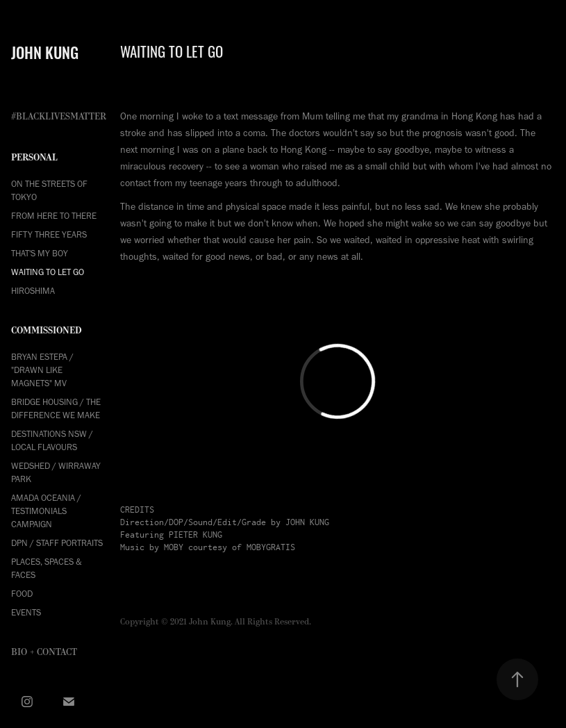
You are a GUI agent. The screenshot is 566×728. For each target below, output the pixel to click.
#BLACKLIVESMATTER (59, 117)
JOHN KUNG (45, 51)
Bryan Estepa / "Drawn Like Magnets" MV (42, 370)
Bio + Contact (44, 652)
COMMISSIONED (47, 330)
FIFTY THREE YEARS (49, 234)
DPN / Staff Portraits (57, 543)
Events (26, 612)
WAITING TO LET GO (48, 272)
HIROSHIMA (33, 291)
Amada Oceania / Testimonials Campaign (46, 511)
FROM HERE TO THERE (54, 216)
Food (22, 594)
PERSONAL (34, 157)
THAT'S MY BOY (40, 253)
